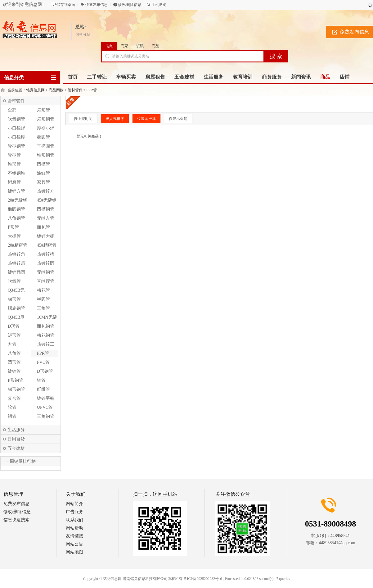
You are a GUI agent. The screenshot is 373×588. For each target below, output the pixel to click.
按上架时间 (83, 119)
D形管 (14, 326)
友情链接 (74, 536)
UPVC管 (45, 407)
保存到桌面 (66, 5)
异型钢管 (16, 146)
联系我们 (74, 520)
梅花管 (43, 290)
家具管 (43, 182)
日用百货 (16, 439)
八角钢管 (16, 218)
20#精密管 (18, 245)
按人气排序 (115, 119)
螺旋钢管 (16, 308)
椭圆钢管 (16, 209)
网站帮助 (74, 528)
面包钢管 (46, 326)
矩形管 (14, 335)
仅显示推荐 (146, 119)
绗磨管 (14, 182)
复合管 (14, 398)
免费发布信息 (354, 32)
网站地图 (74, 552)
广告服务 (74, 512)
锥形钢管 (46, 155)
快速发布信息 (97, 5)
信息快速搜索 (16, 520)
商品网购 (56, 90)
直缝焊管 (46, 281)
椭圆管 (43, 137)
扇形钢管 (46, 119)
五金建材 (16, 448)
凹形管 (14, 362)
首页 (73, 77)
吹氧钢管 (16, 119)
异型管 (14, 155)
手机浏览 (159, 5)
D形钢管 (45, 371)
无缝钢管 (46, 272)
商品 (155, 46)
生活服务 (16, 430)
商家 (124, 46)
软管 (12, 407)
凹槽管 (43, 164)
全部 (12, 110)
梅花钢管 (46, 335)
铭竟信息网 (35, 90)
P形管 (13, 227)
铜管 (12, 416)
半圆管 (43, 299)
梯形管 (14, 299)
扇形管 (43, 110)
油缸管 (43, 173)
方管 (12, 344)
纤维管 (43, 389)
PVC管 (43, 362)
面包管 (43, 227)
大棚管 (14, 236)
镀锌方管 (16, 191)
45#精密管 (47, 245)
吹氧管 (14, 281)
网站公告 (74, 544)
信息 (109, 46)
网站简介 (74, 504)
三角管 (43, 308)
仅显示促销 (178, 119)
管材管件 (75, 90)
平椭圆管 (46, 146)
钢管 (41, 380)
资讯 (140, 46)
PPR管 (91, 90)
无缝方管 (46, 218)
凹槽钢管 (46, 209)
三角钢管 (46, 416)
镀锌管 (14, 371)
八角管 (14, 353)
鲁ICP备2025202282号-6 (203, 579)
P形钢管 (16, 380)
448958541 (340, 536)
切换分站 (83, 34)
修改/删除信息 (130, 5)
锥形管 (14, 164)
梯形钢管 (16, 389)
